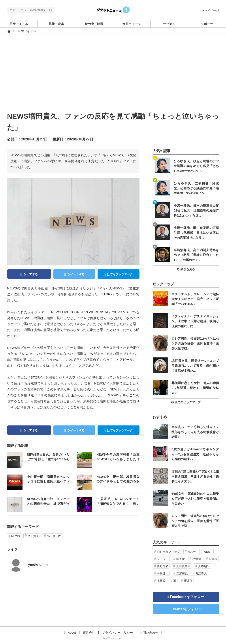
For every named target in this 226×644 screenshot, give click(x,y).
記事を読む (40, 460)
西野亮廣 (163, 566)
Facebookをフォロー (187, 597)
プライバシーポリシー (117, 633)
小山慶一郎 (54, 536)
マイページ (211, 10)
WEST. (208, 552)
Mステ (192, 552)
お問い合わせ (149, 633)
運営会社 (89, 633)
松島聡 (213, 559)
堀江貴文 (201, 573)
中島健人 (163, 573)
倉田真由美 (183, 566)
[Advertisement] (113, 78)
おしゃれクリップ (168, 552)
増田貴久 (33, 536)
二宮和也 (182, 573)
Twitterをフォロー (187, 609)
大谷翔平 (204, 566)
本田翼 (161, 581)
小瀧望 (197, 559)
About (72, 633)
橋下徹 (180, 559)
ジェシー (163, 559)
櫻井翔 (188, 581)
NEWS (16, 536)
